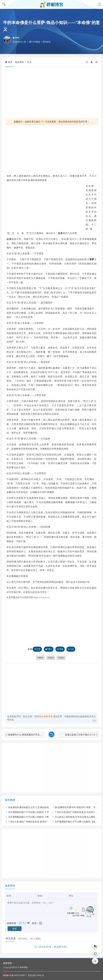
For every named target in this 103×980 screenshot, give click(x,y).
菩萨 (92, 259)
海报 (60, 649)
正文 (29, 62)
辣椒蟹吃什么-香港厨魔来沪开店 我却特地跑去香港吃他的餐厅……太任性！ (26, 732)
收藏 (30, 649)
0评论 (48, 42)
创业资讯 (19, 62)
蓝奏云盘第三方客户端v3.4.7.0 (80, 732)
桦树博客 (8, 963)
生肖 (60, 233)
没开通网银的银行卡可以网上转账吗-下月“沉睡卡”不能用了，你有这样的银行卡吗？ (49, 810)
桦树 (16, 38)
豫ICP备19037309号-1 (15, 975)
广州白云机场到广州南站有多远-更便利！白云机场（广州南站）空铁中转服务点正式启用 (52, 819)
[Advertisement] (51, 92)
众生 (9, 239)
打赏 (37, 649)
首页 (10, 62)
